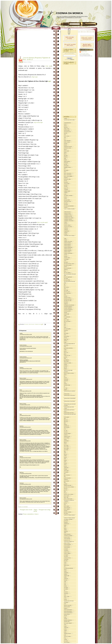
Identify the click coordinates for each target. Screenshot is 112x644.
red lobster (66, 556)
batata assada (67, 151)
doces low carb (67, 292)
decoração (66, 262)
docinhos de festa (67, 298)
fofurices (66, 341)
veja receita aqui (38, 122)
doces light (66, 290)
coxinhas (66, 234)
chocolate (66, 203)
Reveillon (66, 561)
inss (65, 376)
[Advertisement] (33, 44)
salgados (66, 574)
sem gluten (66, 587)
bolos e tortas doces (68, 173)
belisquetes (66, 163)
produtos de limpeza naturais (69, 515)
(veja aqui (48, 66)
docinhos (66, 296)
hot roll (65, 367)
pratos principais (67, 508)
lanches (65, 384)
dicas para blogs (67, 280)
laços (65, 382)
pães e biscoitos (67, 475)
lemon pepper (67, 417)
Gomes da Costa (67, 355)
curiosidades (66, 259)
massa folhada (67, 438)
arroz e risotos (67, 136)
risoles (65, 562)
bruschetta (66, 182)
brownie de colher (67, 179)
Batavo (65, 154)
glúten (65, 354)
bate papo (66, 155)
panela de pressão (67, 478)
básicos (65, 149)
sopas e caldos (67, 596)
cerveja (65, 198)
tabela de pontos (32, 324)
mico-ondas (66, 445)
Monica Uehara (23, 378)
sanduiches (66, 579)
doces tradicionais (67, 293)
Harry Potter (66, 361)
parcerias (66, 490)
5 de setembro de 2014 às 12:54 (26, 499)
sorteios (66, 599)
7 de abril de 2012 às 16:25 (25, 405)
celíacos (66, 197)
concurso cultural (67, 225)
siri (65, 590)
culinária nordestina (68, 250)
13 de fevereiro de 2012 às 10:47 (26, 379)
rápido (65, 533)
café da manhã (67, 184)
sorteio (65, 598)
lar (65, 387)
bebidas (65, 160)
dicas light (66, 278)
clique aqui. (35, 77)
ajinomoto (66, 127)
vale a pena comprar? (68, 623)
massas (65, 439)
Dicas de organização (68, 277)
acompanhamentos (68, 123)
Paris (65, 491)
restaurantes (66, 559)
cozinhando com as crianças (69, 235)
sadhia (21, 333)
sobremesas (66, 593)
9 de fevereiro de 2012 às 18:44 (26, 369)
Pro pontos (26, 324)
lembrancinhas (67, 394)
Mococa (66, 454)
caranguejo (66, 189)
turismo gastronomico (68, 610)
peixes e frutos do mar (68, 499)
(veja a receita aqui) (42, 222)
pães (65, 473)
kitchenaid (66, 381)
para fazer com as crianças (69, 487)
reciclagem (66, 555)
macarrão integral (67, 433)
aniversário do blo (67, 132)
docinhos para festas (68, 299)
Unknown (22, 483)
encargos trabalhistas (68, 308)
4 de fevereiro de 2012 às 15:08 (26, 335)
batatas (65, 152)
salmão (65, 577)
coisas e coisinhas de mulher (69, 209)
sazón (65, 585)
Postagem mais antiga (45, 510)
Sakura (65, 570)
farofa (65, 327)
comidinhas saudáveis (68, 219)
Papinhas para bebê (68, 485)
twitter (65, 617)
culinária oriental (67, 252)
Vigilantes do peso (38, 324)
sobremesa (66, 592)
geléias (65, 351)
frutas (65, 346)
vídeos (65, 632)
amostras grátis (67, 130)
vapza (65, 624)
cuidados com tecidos (68, 241)
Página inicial (35, 510)
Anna (21, 390)
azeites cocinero (67, 142)
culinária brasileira (68, 243)
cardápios (66, 192)
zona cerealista (67, 642)
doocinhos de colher (68, 301)
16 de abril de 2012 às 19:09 (25, 416)
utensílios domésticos (68, 620)
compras (66, 222)
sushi (65, 604)
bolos (65, 172)
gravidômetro (67, 360)
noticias (66, 466)
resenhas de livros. (68, 558)
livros (65, 429)
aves (65, 139)
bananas (66, 145)
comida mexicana (67, 212)
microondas (66, 450)
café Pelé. (66, 187)
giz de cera (66, 352)
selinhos (66, 586)
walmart (66, 639)
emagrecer (66, 304)
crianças (66, 240)
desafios (66, 267)
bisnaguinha (66, 166)
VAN (21, 414)
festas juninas (67, 336)
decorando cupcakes (68, 265)
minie (65, 453)
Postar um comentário (23, 507)
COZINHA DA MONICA (69, 13)
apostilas (66, 133)
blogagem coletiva (68, 167)
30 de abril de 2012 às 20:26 (25, 427)
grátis (65, 358)
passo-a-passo (67, 496)
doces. (65, 295)
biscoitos (66, 164)
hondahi (66, 364)
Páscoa (65, 493)
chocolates (66, 204)
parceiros (66, 488)
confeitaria (66, 228)
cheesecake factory (68, 201)
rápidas (65, 530)
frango (65, 342)
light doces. (66, 421)
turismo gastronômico (68, 611)
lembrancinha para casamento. (70, 391)
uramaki (66, 619)
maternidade (66, 441)
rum (65, 567)
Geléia (65, 349)
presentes (66, 511)
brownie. (66, 181)
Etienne (21, 457)
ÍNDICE (66, 369)
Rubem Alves (67, 565)
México (65, 442)
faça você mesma (67, 321)
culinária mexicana (68, 249)
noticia (65, 465)
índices (65, 375)
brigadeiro (66, 178)
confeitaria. (66, 230)
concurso (66, 224)
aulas (65, 138)
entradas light (67, 314)
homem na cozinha (68, 363)
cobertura (66, 207)
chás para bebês (67, 200)
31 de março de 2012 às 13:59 (26, 391)
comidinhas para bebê (68, 216)
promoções (66, 521)
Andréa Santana (23, 345)
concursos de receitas (68, 227)
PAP (65, 482)
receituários (66, 550)
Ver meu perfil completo (84, 54)
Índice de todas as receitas (69, 373)
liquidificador (67, 426)
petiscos (66, 503)
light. (65, 423)
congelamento (67, 231)
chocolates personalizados (69, 206)
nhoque (65, 460)
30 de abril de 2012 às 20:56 (25, 441)
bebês (65, 158)
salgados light (67, 576)
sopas (65, 595)
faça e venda (66, 320)
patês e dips (66, 497)
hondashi (66, 366)
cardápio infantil (67, 191)
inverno (65, 378)
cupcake (66, 255)
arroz (65, 135)
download (66, 302)
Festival (66, 338)
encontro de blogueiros (68, 309)
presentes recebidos (68, 512)
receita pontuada (67, 539)
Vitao (65, 638)
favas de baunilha (67, 329)
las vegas (66, 388)
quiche (65, 528)
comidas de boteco (68, 213)
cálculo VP (66, 188)
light (65, 419)
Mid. (65, 451)
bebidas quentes (67, 161)
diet (65, 284)
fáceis (65, 323)
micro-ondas (66, 447)
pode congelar (67, 506)
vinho (65, 635)
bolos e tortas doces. (68, 175)
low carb (66, 430)
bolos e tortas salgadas (68, 176)
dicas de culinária (67, 272)
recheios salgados (67, 553)
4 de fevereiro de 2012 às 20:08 (26, 346)
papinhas (66, 484)
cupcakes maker (67, 258)
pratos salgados (67, 509)
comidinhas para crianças (69, 218)
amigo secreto (67, 129)
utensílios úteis (67, 622)
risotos (65, 564)
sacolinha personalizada (69, 568)
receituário (66, 549)
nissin (65, 462)
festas (65, 335)
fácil (65, 326)
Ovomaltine (66, 472)
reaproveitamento (67, 534)
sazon (65, 583)
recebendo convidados (68, 536)
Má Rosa (22, 472)
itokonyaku (66, 379)
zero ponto (66, 641)
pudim (65, 525)
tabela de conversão (68, 605)
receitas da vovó (67, 540)
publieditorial (67, 524)
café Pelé (66, 185)
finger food (66, 339)
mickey (65, 444)
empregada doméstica (68, 307)
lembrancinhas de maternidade (70, 398)
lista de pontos (67, 427)
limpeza (66, 424)
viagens (65, 630)
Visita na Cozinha (67, 636)
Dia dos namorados (68, 268)
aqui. (50, 81)
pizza (65, 505)
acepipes (66, 118)
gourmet (66, 357)
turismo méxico (67, 614)
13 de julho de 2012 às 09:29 (25, 458)
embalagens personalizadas (69, 305)
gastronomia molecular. (68, 348)
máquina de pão (67, 436)
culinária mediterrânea (68, 247)
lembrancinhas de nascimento (70, 401)
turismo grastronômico (68, 613)
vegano (65, 626)
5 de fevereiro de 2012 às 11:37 (26, 358)
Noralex (66, 463)
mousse (65, 457)
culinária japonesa (67, 246)
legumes (66, 390)
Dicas (65, 271)
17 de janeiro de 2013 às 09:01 (26, 474)
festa (65, 332)
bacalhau (66, 143)
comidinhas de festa (68, 215)
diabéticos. (66, 270)
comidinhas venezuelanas (69, 221)
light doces (66, 420)
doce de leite (66, 287)
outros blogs (66, 470)
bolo (65, 169)
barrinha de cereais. (68, 148)
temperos (66, 608)
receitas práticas (67, 546)
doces (65, 289)
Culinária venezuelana (68, 253)
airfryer (65, 126)
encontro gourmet (67, 311)
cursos (65, 261)
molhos (65, 456)
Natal (65, 459)
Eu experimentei (67, 317)
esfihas (65, 315)
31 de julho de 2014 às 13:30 (25, 484)
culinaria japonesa (67, 244)
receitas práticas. (67, 547)
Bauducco (66, 157)
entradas (66, 312)
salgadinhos (66, 573)
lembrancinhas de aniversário (70, 395)
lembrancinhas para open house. (70, 414)
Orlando (66, 469)
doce (65, 286)
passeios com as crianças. (69, 494)
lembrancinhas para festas (69, 413)
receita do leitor (67, 537)
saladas (65, 571)
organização (66, 467)
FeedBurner (72, 59)
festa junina (66, 333)
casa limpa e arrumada (68, 195)
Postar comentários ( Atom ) (31, 514)
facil (65, 324)
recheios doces (67, 552)
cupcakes (66, 256)
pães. (65, 476)
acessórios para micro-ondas (69, 120)
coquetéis (66, 233)
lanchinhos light (67, 385)
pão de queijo (67, 481)
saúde (65, 582)
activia (65, 124)
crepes (65, 238)
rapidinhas (66, 531)
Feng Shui (66, 330)
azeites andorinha (67, 141)
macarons (66, 432)
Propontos (66, 522)
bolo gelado (66, 170)
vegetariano (66, 627)
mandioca (66, 435)
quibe (65, 527)
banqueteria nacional (68, 146)
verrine (65, 629)
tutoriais (66, 616)
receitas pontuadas (68, 544)
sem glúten (66, 589)
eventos (65, 318)
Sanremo (66, 580)
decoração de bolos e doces (69, 264)
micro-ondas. (67, 448)
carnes (65, 194)
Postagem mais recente (26, 510)
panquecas (66, 479)
